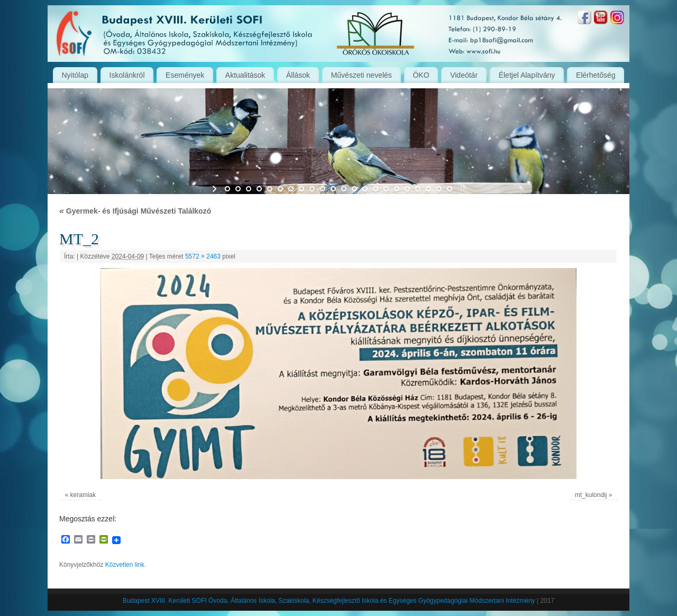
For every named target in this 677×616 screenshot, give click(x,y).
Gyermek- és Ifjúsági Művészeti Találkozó (135, 211)
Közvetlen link (125, 565)
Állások (298, 75)
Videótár (464, 75)
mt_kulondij (591, 495)
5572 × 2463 (203, 256)
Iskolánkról (127, 75)
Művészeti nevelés (362, 75)
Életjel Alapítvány (527, 75)
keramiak (83, 495)
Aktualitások (245, 75)
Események (185, 75)
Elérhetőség (596, 75)
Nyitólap (75, 75)
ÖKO (421, 75)
